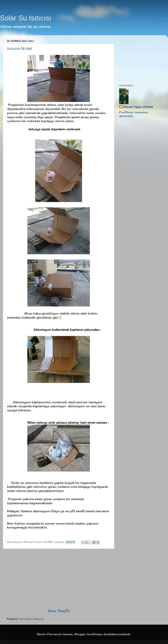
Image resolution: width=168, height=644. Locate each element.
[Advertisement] (59, 578)
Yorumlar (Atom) (31, 619)
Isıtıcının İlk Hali (19, 49)
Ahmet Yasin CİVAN (138, 107)
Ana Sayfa (59, 611)
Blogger (80, 634)
